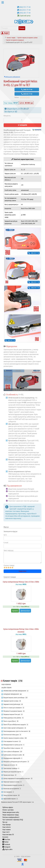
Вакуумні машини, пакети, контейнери (16, 697)
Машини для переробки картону (14, 772)
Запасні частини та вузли (12, 795)
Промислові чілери (10, 775)
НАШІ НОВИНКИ (6, 684)
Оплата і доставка (8, 810)
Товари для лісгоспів (10, 765)
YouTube (6, 839)
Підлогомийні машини (11, 799)
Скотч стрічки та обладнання (13, 751)
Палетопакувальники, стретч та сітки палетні (17, 731)
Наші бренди (7, 825)
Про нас (5, 822)
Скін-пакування (9, 792)
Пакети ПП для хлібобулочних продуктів (16, 724)
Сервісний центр (25, 16)
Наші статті (6, 832)
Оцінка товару (9, 565)
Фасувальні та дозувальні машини (14, 711)
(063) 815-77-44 (25, 10)
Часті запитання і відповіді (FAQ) (13, 820)
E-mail (6, 543)
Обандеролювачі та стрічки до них (14, 745)
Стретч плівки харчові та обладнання (15, 728)
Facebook (6, 844)
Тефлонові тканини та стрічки (13, 782)
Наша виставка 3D (8, 834)
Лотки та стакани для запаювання (14, 708)
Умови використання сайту (11, 812)
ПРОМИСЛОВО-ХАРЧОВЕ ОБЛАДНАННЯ (16, 691)
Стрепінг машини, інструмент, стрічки (15, 738)
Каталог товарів (13, 681)
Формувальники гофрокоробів (13, 758)
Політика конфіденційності (11, 817)
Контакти (5, 837)
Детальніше (25, 611)
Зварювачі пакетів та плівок (12, 701)
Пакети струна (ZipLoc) (11, 721)
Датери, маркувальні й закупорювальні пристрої (18, 778)
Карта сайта (7, 849)
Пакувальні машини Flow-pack (13, 714)
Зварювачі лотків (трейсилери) (13, 704)
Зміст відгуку (9, 550)
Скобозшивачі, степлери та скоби (14, 755)
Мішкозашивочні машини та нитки (14, 785)
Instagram (6, 847)
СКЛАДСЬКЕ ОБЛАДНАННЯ (13, 694)
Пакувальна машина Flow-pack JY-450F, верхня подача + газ (17, 802)
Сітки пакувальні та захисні (12, 741)
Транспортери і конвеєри (12, 768)
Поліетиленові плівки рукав (12, 735)
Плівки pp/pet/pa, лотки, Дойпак (14, 718)
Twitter (5, 842)
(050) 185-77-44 (25, 13)
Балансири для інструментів (12, 788)
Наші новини (7, 830)
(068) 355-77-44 (25, 7)
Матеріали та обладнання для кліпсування (16, 762)
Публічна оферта (8, 807)
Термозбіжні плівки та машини (13, 748)
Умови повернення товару (11, 815)
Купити (15, 611)
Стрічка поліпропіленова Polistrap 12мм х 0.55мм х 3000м (21, 582)
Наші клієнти (7, 827)
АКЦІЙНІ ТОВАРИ (6, 688)
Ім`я (5, 535)
